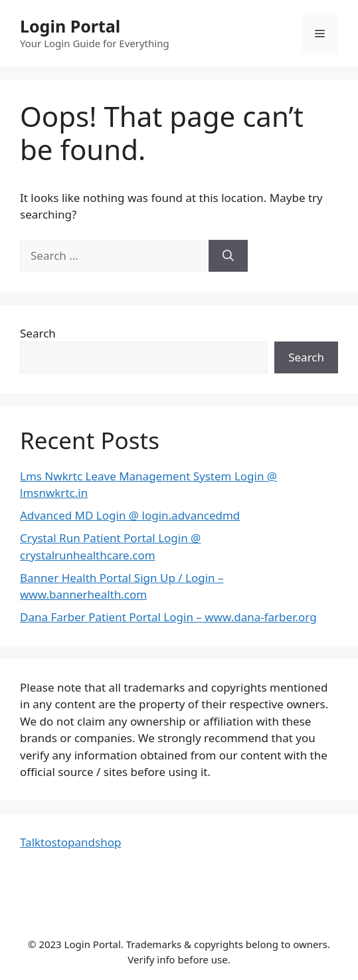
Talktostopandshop (70, 842)
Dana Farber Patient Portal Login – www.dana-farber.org (168, 617)
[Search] (228, 256)
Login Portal (70, 26)
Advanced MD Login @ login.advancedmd (130, 515)
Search (38, 333)
